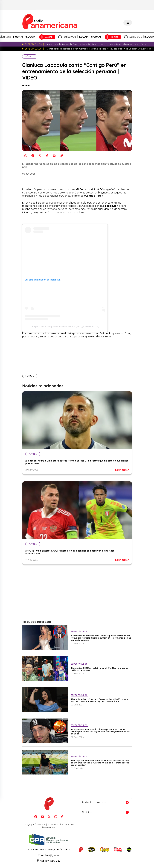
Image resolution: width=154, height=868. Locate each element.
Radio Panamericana (94, 802)
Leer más (122, 470)
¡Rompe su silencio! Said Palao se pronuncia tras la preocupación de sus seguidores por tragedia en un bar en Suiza (101, 731)
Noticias (87, 812)
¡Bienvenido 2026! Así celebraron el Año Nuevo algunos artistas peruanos (99, 669)
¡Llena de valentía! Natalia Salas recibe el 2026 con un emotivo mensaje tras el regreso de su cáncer (99, 700)
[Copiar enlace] (61, 156)
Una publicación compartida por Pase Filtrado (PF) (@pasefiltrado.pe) (65, 327)
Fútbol (30, 57)
